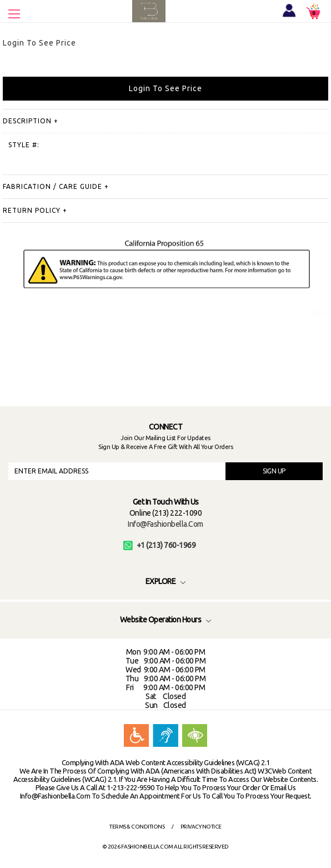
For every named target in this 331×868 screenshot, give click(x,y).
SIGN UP (274, 471)
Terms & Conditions (137, 827)
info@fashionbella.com (165, 524)
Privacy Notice (201, 827)
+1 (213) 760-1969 (160, 545)
